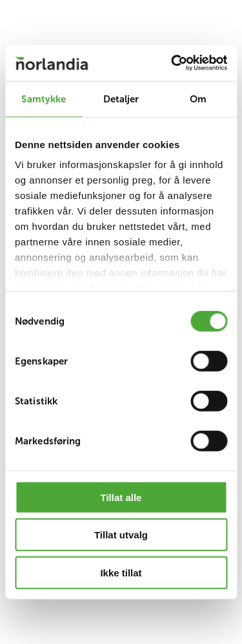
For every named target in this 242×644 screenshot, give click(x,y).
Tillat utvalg (121, 535)
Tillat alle (121, 497)
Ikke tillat (121, 572)
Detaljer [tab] (121, 98)
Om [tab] (198, 98)
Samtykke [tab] (44, 98)
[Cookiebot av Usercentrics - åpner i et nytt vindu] (172, 63)
